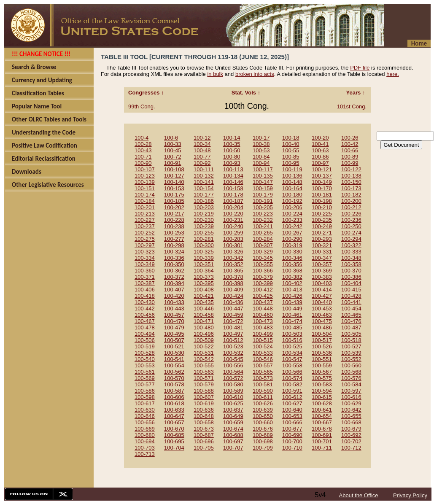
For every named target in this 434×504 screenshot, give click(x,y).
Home (419, 43)
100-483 (263, 327)
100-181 (322, 195)
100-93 (232, 163)
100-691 (322, 435)
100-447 (233, 309)
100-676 (263, 429)
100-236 (351, 220)
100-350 (174, 264)
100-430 (145, 302)
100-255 (204, 233)
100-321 (322, 245)
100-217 (174, 214)
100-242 (292, 226)
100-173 (351, 188)
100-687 (204, 435)
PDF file (360, 68)
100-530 (174, 353)
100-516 (292, 340)
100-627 (292, 403)
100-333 (351, 252)
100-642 (351, 410)
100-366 (263, 271)
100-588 (204, 391)
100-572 (233, 378)
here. (393, 74)
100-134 (233, 176)
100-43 (143, 150)
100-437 (263, 302)
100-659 (233, 422)
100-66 (350, 150)
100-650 (263, 416)
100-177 (204, 195)
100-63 (320, 150)
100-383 (322, 277)
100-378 (233, 277)
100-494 (145, 334)
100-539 (351, 353)
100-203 (204, 207)
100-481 (233, 327)
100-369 (322, 271)
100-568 (351, 372)
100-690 (292, 435)
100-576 (351, 378)
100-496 (204, 334)
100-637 (233, 410)
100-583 (322, 384)
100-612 (292, 397)
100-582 (292, 384)
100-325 (204, 252)
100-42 (350, 144)
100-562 (174, 372)
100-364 (204, 271)
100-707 (233, 448)
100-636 (204, 410)
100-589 (233, 391)
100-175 (174, 195)
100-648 (204, 416)
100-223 (263, 214)
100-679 (351, 429)
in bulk (215, 74)
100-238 (174, 226)
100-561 (145, 372)
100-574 (292, 378)
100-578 (174, 384)
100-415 (351, 290)
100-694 (145, 441)
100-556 (233, 365)
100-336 (174, 258)
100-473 (263, 321)
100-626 (263, 403)
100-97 (320, 163)
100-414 (322, 290)
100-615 (322, 397)
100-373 (204, 277)
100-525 (292, 346)
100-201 (145, 207)
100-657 (174, 422)
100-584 (351, 384)
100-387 (145, 283)
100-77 (202, 157)
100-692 (351, 435)
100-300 (204, 245)
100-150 (351, 182)
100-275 (145, 239)
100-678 (322, 429)
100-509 (204, 340)
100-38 (261, 144)
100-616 (351, 397)
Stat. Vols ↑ (247, 93)
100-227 (145, 220)
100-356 (292, 264)
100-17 (261, 138)
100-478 (145, 327)
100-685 (174, 435)
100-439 (292, 302)
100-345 (263, 258)
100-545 (233, 359)
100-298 (174, 245)
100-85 (291, 157)
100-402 (292, 283)
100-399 (263, 283)
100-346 (292, 258)
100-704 (174, 448)
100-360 (145, 271)
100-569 (145, 378)
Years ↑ (356, 93)
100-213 (145, 214)
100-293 (322, 239)
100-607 (204, 397)
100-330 (292, 252)
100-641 (322, 410)
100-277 (174, 239)
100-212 (351, 207)
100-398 (233, 283)
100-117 (263, 169)
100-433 (174, 302)
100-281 (204, 239)
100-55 (291, 150)
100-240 (233, 226)
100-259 (233, 233)
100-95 (291, 163)
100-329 (263, 252)
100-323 (145, 252)
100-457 (174, 315)
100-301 (233, 245)
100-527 (351, 346)
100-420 (174, 296)
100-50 (232, 150)
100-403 (322, 283)
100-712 (351, 448)
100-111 (204, 169)
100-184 (145, 201)
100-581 (263, 384)
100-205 (263, 207)
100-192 (292, 201)
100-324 (174, 252)
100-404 (351, 283)
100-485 (292, 327)
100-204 (233, 207)
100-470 (174, 321)
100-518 (351, 340)
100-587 (174, 391)
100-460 (263, 315)
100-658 (204, 422)
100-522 (204, 346)
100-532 (233, 353)
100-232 (263, 220)
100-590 (263, 391)
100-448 (263, 309)
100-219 (204, 214)
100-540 (145, 359)
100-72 (173, 157)
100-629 (351, 403)
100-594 (322, 391)
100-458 (204, 315)
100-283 (233, 239)
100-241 (263, 226)
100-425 (263, 296)
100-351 (204, 264)
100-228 (174, 220)
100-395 (204, 283)
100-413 (292, 290)
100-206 (292, 207)
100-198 (322, 201)
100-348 (351, 258)
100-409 (233, 290)
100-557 (263, 365)
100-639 (263, 410)
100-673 (204, 429)
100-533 (263, 353)
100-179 (263, 195)
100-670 (174, 429)
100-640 (292, 410)
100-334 (145, 258)
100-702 (351, 441)
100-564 (233, 372)
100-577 (145, 384)
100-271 (322, 233)
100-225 (322, 214)
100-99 (350, 163)
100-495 (174, 334)
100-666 (292, 422)
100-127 (174, 176)
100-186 (204, 201)
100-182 (351, 195)
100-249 (322, 226)
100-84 (261, 157)
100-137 (322, 176)
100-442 (145, 309)
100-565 (263, 372)
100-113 (233, 169)
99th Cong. (142, 106)
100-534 (292, 353)
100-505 (351, 334)
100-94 (261, 163)
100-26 (350, 138)
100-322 (351, 245)
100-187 (233, 201)
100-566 (292, 372)
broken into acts (255, 74)
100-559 (322, 365)
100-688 (233, 435)
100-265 (263, 233)
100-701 (322, 441)
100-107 (145, 169)
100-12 (202, 138)
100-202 (174, 207)
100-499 (263, 334)
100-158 (233, 188)
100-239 (204, 226)
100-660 (263, 422)
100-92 (202, 163)
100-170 (322, 188)
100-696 (204, 441)
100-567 (322, 372)
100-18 (291, 138)
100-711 (322, 448)
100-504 (322, 334)
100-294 (351, 239)
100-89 (350, 157)
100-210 (322, 207)
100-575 (322, 378)
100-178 (233, 195)
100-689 (263, 435)
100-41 (320, 144)
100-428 (351, 296)
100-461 (292, 315)
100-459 (233, 315)
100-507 (174, 340)
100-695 (174, 441)
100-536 (322, 353)
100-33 (173, 144)
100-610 (233, 397)
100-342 (233, 258)
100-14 (232, 138)
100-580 (233, 384)
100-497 (233, 334)
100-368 (292, 271)
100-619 (204, 403)
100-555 (204, 365)
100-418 (145, 296)
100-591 (292, 391)
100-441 (351, 302)
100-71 (143, 157)
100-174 (145, 195)
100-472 (233, 321)
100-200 (351, 201)
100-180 (292, 195)
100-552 (351, 359)
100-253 (174, 233)
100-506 (145, 340)
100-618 (174, 403)
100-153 (174, 188)
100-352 (233, 264)
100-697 (233, 441)
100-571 (204, 378)
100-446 (204, 309)
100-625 (233, 403)
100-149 (322, 182)
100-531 (204, 353)
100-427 (322, 296)
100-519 (145, 346)
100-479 (174, 327)
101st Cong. (352, 106)
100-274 (351, 233)
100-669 (145, 429)
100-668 (351, 422)
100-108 (174, 169)
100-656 (145, 422)
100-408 (204, 290)
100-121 (322, 169)
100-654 (322, 416)
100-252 (145, 233)
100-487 (351, 327)
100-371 (145, 277)
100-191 (263, 201)
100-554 (174, 365)
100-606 (174, 397)
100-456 (145, 315)
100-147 (263, 182)
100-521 (174, 346)
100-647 (174, 416)
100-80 (232, 157)
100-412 (263, 290)
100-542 (204, 359)
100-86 (320, 157)
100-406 (145, 290)
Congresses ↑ (147, 93)
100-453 (322, 309)
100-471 (204, 321)
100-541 (174, 359)
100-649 (233, 416)
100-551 (322, 359)
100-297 (145, 245)
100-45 (173, 150)
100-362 (174, 271)
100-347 (322, 258)
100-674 (233, 429)
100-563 (204, 372)
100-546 (263, 359)
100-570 (174, 378)
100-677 (292, 429)
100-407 (174, 290)
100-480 (204, 327)
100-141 (204, 182)
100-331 (322, 252)
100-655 (351, 416)
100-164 (292, 188)
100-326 (233, 252)
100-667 (322, 422)
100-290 (292, 239)
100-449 (292, 309)
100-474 (292, 321)
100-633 (174, 410)
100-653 (292, 416)
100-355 (263, 264)
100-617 (145, 403)
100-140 (174, 182)
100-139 (145, 182)
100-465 (351, 315)
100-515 (263, 340)
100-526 (322, 346)
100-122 (351, 169)
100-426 (292, 296)
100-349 (145, 264)
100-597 (351, 391)
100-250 (351, 226)
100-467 (145, 321)
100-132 (204, 176)
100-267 (292, 233)
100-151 (145, 188)
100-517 (322, 340)
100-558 (292, 365)
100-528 (145, 353)
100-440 (322, 302)
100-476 (351, 321)
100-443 (174, 309)
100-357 (322, 264)
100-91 (173, 163)
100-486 (322, 327)
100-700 (292, 441)
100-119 (292, 169)
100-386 (351, 277)
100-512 (233, 340)
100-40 (291, 144)
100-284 (263, 239)
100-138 (351, 176)
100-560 (351, 365)
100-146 (233, 182)
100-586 (145, 391)
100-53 (261, 150)
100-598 (145, 397)
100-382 (292, 277)
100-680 (145, 435)
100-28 (143, 144)
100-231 (233, 220)
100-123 (145, 176)
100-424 (233, 296)
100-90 (143, 163)
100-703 (145, 448)
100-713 (145, 454)
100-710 (292, 448)
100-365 (233, 271)
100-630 (145, 410)
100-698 (263, 441)
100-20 (320, 138)
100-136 (292, 176)
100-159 (263, 188)
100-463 (322, 315)
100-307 (263, 245)
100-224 (292, 214)
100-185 (174, 201)
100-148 (292, 182)
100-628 (322, 403)
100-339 (204, 258)
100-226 (351, 214)
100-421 (204, 296)
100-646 (145, 416)
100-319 (292, 245)
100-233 (292, 220)
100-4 (142, 138)
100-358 (351, 264)
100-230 (204, 220)
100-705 (204, 448)
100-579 (204, 384)
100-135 (263, 176)
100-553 (145, 365)
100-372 (174, 277)
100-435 (204, 302)
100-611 (263, 397)
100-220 (233, 214)
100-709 (263, 448)
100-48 (202, 150)
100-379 (263, 277)
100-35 (232, 144)
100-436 (233, 302)
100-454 (351, 309)
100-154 (204, 188)
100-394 (174, 283)
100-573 (263, 378)
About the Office (359, 495)
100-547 (292, 359)
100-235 (322, 220)
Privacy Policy (410, 495)
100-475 (322, 321)
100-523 (233, 346)
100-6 (171, 138)
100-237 (145, 226)
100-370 (351, 271)
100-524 (263, 346)
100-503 (292, 334)
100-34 (202, 144)
